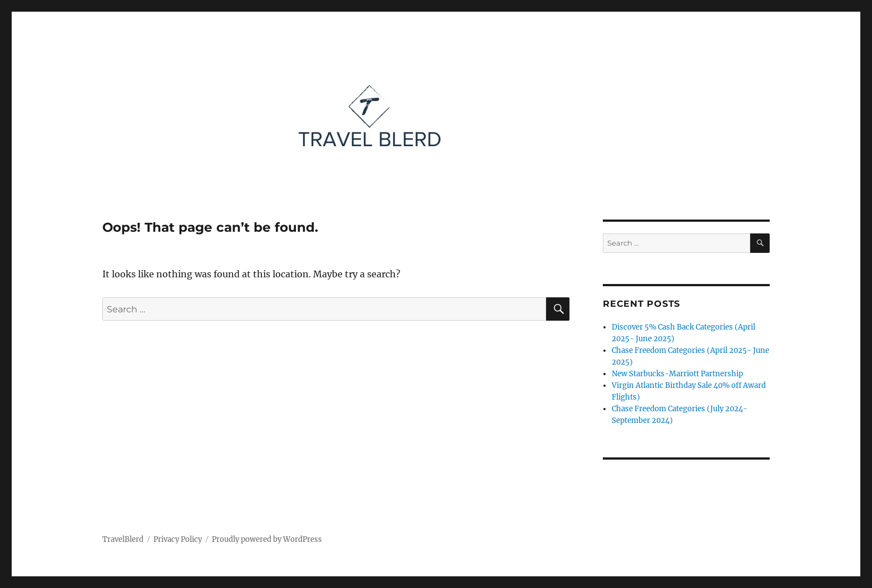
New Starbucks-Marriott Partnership (677, 374)
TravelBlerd (123, 539)
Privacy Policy (178, 539)
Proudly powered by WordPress (267, 539)
